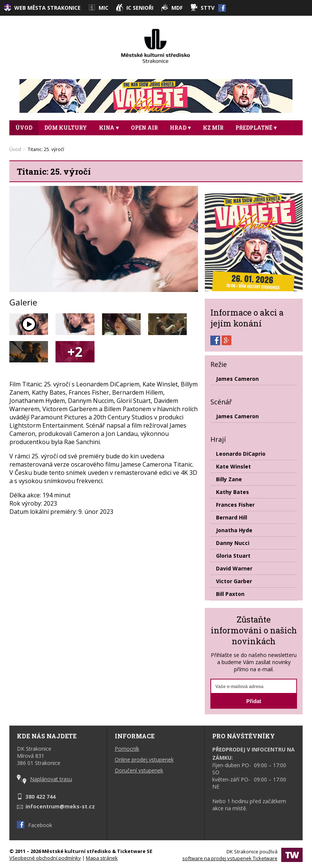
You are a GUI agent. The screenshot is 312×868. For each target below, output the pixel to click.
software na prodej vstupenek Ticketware (230, 858)
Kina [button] (109, 128)
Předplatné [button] (256, 128)
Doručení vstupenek (139, 770)
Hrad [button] (180, 128)
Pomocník (127, 749)
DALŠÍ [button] (68, 143)
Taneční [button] (30, 143)
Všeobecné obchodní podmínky (45, 858)
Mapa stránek (102, 858)
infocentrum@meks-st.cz (60, 806)
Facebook (34, 825)
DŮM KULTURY (66, 128)
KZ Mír (213, 128)
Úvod (24, 128)
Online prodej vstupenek (144, 759)
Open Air (144, 128)
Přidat (254, 701)
